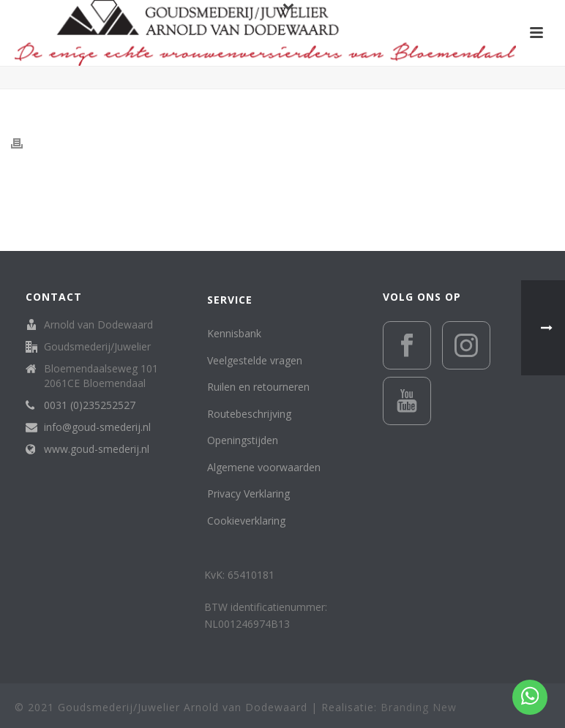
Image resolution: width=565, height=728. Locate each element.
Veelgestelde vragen (255, 360)
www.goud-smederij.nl (97, 449)
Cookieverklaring (246, 521)
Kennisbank (234, 333)
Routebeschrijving (249, 414)
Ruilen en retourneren (258, 387)
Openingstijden (243, 440)
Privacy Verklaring (248, 494)
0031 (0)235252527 (90, 405)
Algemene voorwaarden (264, 467)
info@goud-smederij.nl (97, 427)
